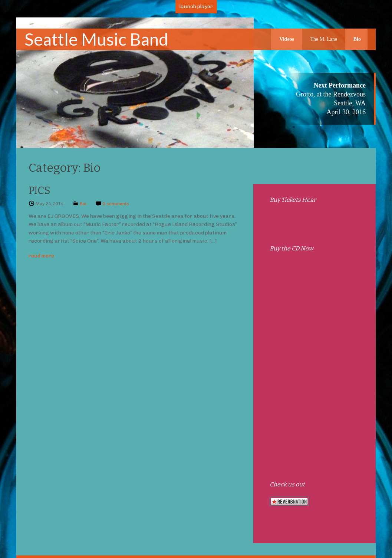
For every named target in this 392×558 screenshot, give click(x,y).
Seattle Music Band (96, 39)
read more (41, 256)
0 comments (116, 204)
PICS (39, 191)
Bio (357, 39)
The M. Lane (324, 39)
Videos (287, 39)
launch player (196, 6)
